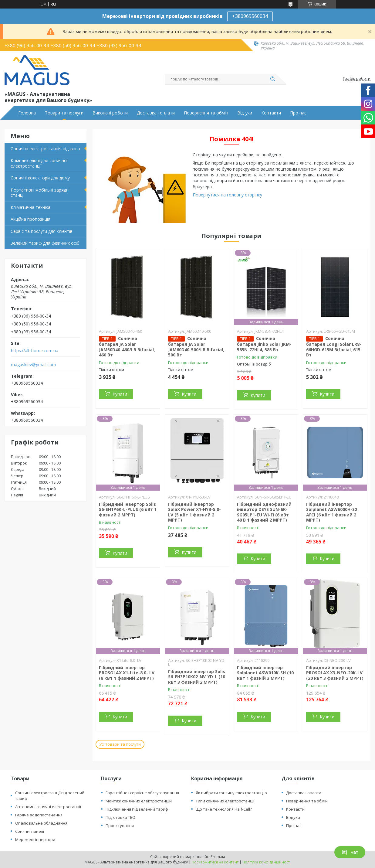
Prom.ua (218, 857)
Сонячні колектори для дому (40, 178)
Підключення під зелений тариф (137, 809)
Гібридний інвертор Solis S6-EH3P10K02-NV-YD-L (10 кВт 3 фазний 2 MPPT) (197, 677)
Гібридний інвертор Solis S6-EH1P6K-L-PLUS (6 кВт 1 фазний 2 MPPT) (128, 509)
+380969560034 (250, 16)
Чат (350, 852)
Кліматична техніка (30, 207)
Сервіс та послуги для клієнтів (42, 231)
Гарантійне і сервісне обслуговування (142, 793)
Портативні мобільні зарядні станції (40, 193)
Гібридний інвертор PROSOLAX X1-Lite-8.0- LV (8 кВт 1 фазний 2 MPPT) (127, 673)
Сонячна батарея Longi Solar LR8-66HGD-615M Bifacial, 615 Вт (334, 347)
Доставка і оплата (304, 793)
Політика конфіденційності (267, 862)
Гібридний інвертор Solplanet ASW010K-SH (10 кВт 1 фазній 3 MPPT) (265, 673)
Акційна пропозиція (30, 219)
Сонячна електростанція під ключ (45, 149)
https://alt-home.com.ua (35, 351)
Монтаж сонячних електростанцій (139, 801)
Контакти (271, 113)
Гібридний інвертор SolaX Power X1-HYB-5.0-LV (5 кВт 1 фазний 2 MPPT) (194, 512)
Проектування (120, 825)
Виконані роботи (110, 113)
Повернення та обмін (206, 113)
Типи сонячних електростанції (225, 801)
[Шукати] (272, 79)
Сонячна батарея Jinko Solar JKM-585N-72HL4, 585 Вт (264, 344)
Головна (27, 113)
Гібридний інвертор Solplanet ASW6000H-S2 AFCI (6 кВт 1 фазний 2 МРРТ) (332, 512)
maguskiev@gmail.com (34, 365)
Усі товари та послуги (120, 744)
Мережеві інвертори (35, 839)
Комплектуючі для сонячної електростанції (39, 163)
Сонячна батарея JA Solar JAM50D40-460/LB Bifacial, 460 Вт (127, 347)
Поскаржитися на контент (215, 862)
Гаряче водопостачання (39, 815)
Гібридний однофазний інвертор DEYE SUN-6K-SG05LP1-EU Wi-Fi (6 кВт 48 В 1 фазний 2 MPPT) (264, 512)
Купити (120, 394)
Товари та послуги (64, 113)
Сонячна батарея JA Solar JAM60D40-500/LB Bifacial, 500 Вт (196, 347)
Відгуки (245, 113)
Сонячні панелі (30, 831)
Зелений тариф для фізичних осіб (45, 243)
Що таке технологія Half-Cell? (224, 809)
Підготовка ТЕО (120, 817)
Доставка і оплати (156, 113)
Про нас (298, 113)
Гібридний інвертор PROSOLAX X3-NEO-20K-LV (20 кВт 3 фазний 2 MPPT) (335, 673)
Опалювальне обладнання (41, 823)
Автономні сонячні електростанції (48, 807)
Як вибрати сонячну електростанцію (231, 793)
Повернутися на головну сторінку (227, 195)
